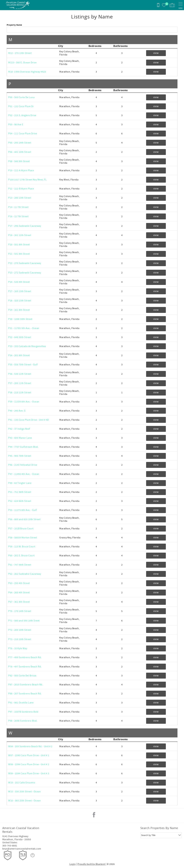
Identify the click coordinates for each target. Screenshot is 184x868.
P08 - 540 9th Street (19, 161)
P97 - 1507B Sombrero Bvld (23, 712)
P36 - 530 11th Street (20, 374)
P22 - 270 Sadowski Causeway (25, 263)
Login (73, 864)
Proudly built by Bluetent (91, 864)
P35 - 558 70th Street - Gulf (23, 365)
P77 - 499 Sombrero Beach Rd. (25, 657)
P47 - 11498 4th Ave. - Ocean (24, 474)
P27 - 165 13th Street (20, 291)
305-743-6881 (10, 846)
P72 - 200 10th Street (20, 630)
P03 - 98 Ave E (16, 125)
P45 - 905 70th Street (20, 456)
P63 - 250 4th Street (19, 583)
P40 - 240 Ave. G (17, 411)
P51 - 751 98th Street (20, 492)
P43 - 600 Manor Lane (20, 438)
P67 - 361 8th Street (19, 602)
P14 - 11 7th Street (18, 207)
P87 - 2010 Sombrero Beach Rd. (26, 685)
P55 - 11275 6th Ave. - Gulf (23, 510)
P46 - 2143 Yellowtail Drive (23, 465)
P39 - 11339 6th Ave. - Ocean (24, 402)
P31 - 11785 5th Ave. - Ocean (24, 328)
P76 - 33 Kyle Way (18, 648)
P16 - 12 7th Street (18, 216)
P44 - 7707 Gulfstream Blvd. (23, 447)
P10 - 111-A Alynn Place (21, 170)
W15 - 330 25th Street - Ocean (24, 792)
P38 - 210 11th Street (20, 393)
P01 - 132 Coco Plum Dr (21, 106)
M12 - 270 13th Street (20, 53)
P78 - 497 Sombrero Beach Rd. (25, 667)
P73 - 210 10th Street (20, 639)
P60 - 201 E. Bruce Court (21, 556)
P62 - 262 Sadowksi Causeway (25, 574)
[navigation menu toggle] (181, 5)
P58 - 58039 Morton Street (23, 538)
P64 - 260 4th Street (19, 593)
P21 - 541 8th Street (19, 254)
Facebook (94, 815)
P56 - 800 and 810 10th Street (24, 519)
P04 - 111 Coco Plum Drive (23, 134)
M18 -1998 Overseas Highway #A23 (27, 72)
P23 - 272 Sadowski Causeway (25, 273)
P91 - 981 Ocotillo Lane (21, 703)
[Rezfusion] (33, 855)
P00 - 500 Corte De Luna (21, 97)
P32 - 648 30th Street (20, 337)
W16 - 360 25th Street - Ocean (24, 801)
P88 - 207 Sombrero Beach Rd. (25, 694)
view (156, 53)
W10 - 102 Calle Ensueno (22, 783)
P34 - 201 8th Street (19, 355)
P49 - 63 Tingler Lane (20, 483)
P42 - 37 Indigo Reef (19, 429)
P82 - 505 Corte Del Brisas (22, 676)
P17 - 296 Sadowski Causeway (25, 226)
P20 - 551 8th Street (19, 245)
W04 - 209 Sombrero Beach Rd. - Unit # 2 (30, 746)
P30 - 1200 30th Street (20, 319)
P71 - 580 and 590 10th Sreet (24, 621)
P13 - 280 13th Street (20, 198)
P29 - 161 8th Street (19, 310)
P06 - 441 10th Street (20, 152)
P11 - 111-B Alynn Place (21, 189)
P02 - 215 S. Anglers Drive (22, 115)
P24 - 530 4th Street (19, 282)
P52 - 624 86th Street (20, 501)
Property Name (14, 25)
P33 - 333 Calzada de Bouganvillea (27, 346)
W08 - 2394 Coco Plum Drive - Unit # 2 (29, 764)
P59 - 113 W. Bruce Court (22, 547)
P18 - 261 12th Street (20, 235)
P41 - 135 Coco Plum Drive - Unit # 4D (29, 420)
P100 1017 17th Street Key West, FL (27, 180)
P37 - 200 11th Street (20, 383)
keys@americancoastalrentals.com (22, 849)
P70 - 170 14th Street (20, 611)
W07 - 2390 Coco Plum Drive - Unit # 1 (29, 755)
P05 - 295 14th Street (20, 143)
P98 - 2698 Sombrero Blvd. (23, 721)
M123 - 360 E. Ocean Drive (22, 63)
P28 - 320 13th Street (20, 301)
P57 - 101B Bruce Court (21, 529)
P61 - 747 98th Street (20, 565)
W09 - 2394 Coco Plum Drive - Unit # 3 (29, 773)
